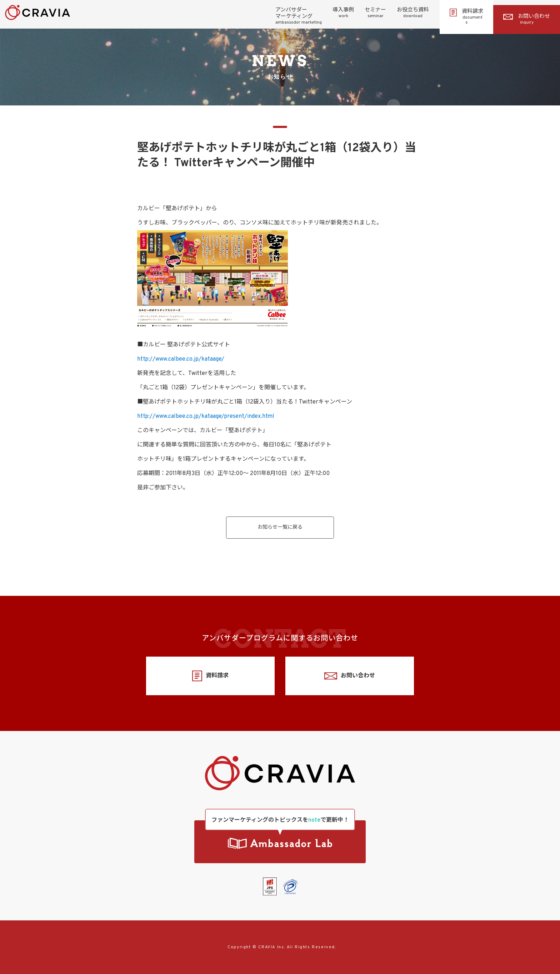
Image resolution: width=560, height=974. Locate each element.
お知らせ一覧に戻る (280, 527)
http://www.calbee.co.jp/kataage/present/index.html (206, 416)
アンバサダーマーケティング (299, 16)
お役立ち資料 (413, 13)
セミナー (375, 13)
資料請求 (466, 17)
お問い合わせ (527, 19)
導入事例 (343, 13)
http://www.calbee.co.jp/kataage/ (181, 359)
